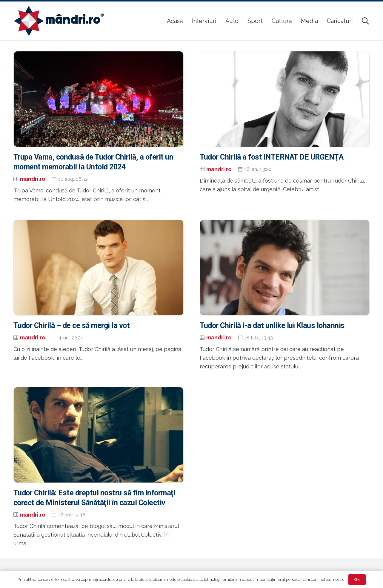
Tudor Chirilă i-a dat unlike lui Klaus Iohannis (272, 326)
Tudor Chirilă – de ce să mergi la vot (71, 326)
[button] (365, 21)
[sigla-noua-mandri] (59, 21)
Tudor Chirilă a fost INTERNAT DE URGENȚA (272, 157)
